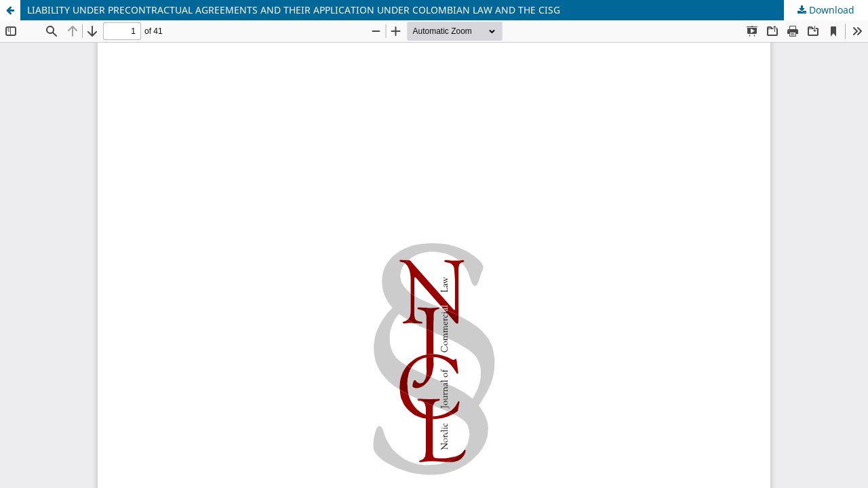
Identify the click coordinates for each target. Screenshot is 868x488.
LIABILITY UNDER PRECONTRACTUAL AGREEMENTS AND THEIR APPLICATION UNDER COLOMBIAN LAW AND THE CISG (294, 10)
